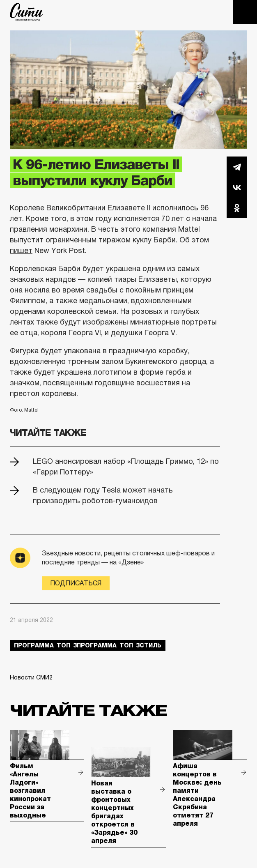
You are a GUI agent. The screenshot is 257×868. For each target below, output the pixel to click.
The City (26, 12)
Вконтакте (237, 187)
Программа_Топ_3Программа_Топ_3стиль (88, 645)
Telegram (237, 167)
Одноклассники (237, 208)
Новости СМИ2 (31, 677)
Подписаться (76, 583)
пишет (21, 251)
